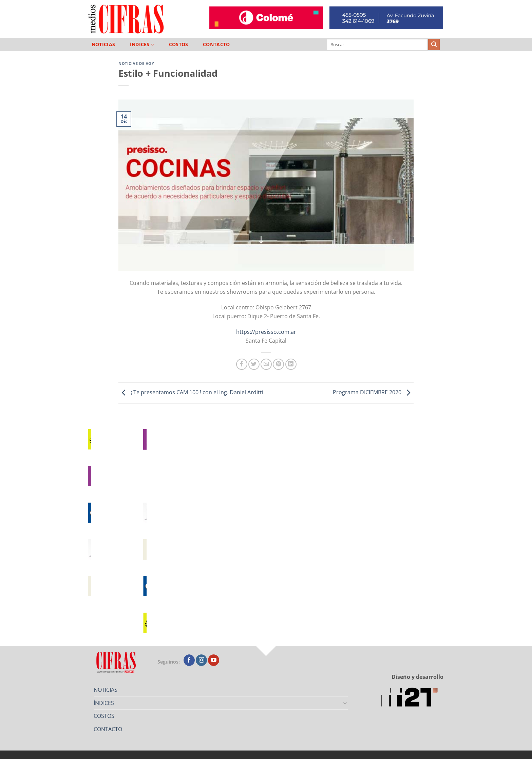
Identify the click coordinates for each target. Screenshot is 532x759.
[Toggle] (345, 703)
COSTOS (179, 44)
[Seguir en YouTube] (214, 660)
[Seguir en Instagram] (201, 660)
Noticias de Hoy (136, 63)
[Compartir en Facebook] (242, 364)
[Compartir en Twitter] (254, 364)
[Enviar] (434, 44)
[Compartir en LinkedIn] (291, 364)
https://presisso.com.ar (266, 332)
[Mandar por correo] (266, 364)
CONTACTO (216, 44)
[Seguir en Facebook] (189, 660)
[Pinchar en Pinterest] (278, 364)
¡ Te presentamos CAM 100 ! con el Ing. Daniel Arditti (191, 393)
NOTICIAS (103, 44)
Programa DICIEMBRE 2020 (373, 393)
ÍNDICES (142, 45)
